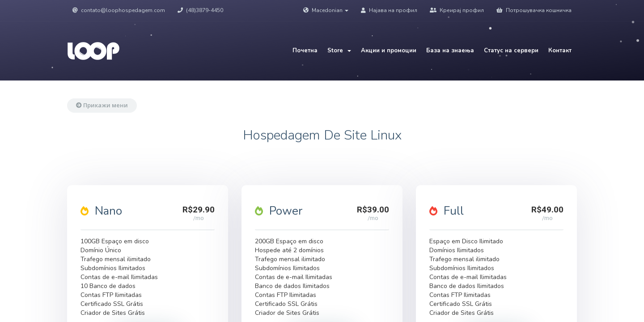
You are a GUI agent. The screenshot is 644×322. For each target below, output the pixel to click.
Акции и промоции (389, 51)
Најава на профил (389, 10)
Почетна (305, 51)
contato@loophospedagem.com (119, 10)
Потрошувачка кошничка (534, 10)
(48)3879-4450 (200, 10)
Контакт (560, 51)
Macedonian (326, 10)
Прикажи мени (102, 105)
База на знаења (450, 51)
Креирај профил (457, 10)
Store (339, 51)
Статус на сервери (511, 51)
